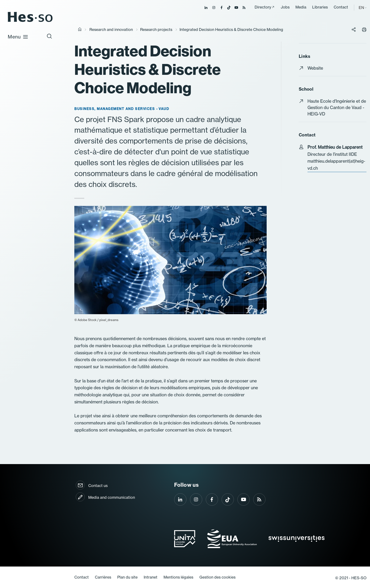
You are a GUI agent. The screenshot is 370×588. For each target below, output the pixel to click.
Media (301, 7)
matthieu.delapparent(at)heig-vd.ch (336, 165)
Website (315, 68)
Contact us (98, 486)
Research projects (156, 30)
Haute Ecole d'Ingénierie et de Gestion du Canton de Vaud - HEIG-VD (337, 108)
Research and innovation (111, 30)
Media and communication (112, 497)
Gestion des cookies (217, 577)
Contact (341, 7)
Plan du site (127, 577)
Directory (263, 7)
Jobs (285, 7)
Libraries (320, 7)
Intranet (151, 577)
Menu (18, 37)
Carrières (103, 577)
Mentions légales (178, 577)
